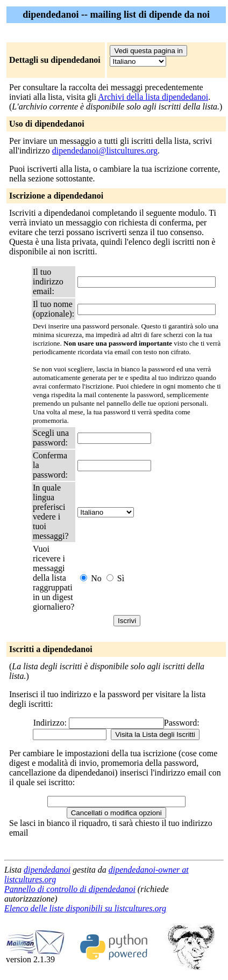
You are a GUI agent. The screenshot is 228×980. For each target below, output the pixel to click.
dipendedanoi (47, 870)
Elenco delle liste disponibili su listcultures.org (85, 908)
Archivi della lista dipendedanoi (153, 97)
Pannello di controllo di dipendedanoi (70, 889)
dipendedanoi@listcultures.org (105, 151)
